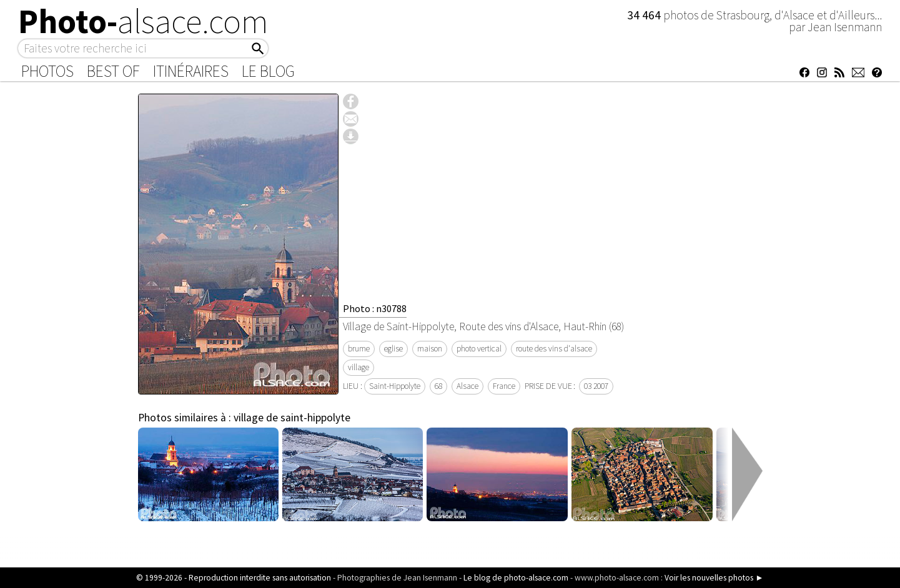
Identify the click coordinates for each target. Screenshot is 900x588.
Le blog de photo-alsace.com (516, 578)
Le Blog (268, 71)
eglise (393, 349)
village (359, 367)
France (504, 386)
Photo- (143, 21)
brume (359, 349)
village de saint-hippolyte (292, 418)
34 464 (645, 15)
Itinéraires (191, 71)
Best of (113, 71)
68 (438, 386)
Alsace (467, 386)
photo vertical (479, 349)
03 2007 (596, 386)
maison (430, 349)
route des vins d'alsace (554, 349)
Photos (47, 71)
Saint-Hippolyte (395, 386)
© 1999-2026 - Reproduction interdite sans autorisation (234, 578)
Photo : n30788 (375, 308)
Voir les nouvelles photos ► (714, 578)
